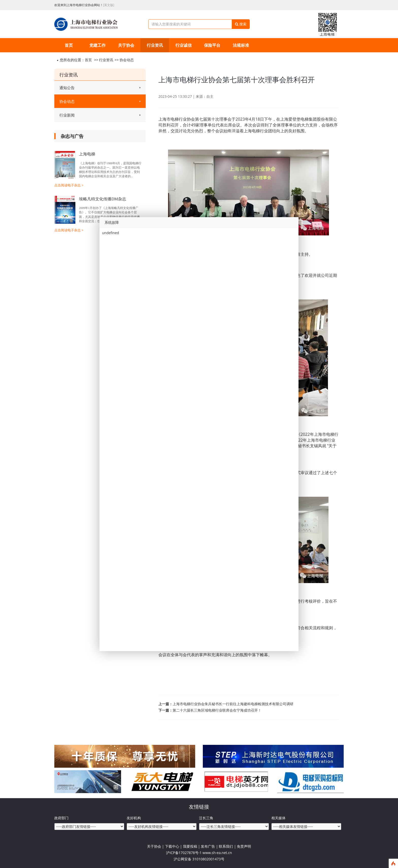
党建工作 (97, 45)
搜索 (241, 24)
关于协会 (126, 45)
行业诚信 (184, 45)
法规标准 (241, 45)
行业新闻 (100, 115)
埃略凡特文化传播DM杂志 (103, 199)
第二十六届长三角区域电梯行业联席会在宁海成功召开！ (217, 710)
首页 (69, 45)
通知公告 (100, 88)
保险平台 (212, 45)
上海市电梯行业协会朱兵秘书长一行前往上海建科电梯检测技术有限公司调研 (233, 704)
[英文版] (109, 5)
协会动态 (127, 60)
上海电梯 (87, 154)
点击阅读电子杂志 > (69, 185)
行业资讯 (155, 45)
